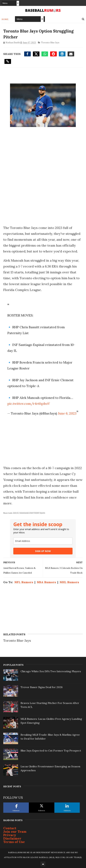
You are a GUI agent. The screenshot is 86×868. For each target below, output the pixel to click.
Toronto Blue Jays (50, 43)
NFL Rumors (24, 582)
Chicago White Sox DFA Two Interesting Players (51, 671)
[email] (43, 541)
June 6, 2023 (67, 413)
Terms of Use (14, 842)
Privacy (10, 835)
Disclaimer (12, 838)
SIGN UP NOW (43, 551)
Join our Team (15, 831)
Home (5, 19)
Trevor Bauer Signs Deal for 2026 (42, 687)
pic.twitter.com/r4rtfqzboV (29, 404)
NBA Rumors (46, 582)
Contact (10, 828)
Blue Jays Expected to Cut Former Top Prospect (51, 751)
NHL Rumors (69, 582)
